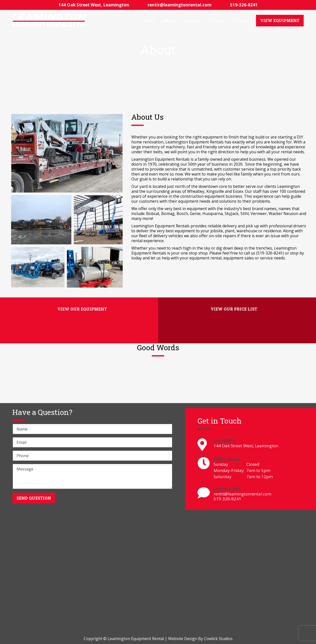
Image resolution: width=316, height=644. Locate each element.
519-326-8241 (244, 5)
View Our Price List (234, 309)
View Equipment (280, 20)
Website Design (183, 639)
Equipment (193, 21)
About (169, 21)
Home (150, 21)
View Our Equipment (82, 309)
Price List (218, 21)
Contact (241, 21)
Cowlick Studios (218, 639)
